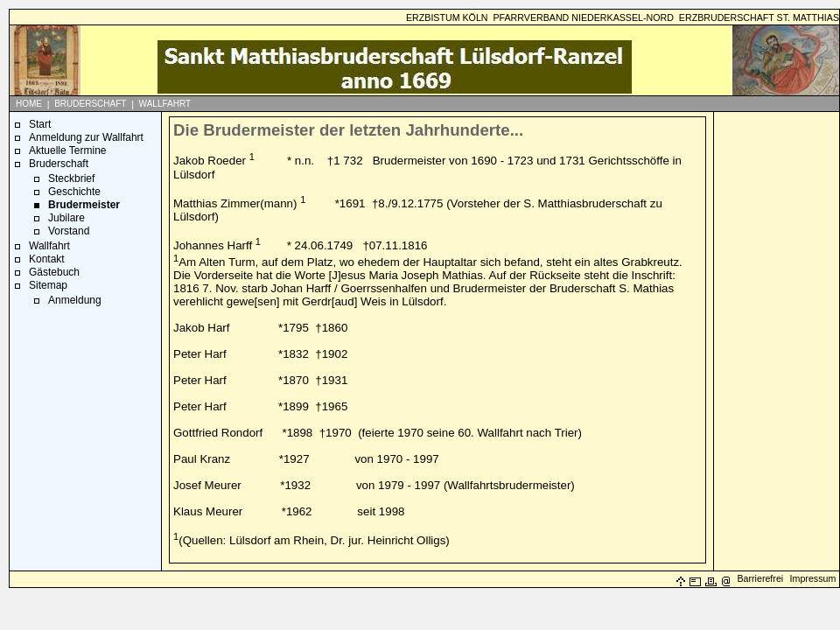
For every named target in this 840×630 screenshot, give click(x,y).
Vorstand (69, 231)
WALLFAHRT (165, 104)
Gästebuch (54, 272)
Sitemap (48, 285)
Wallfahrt (49, 246)
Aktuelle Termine (68, 150)
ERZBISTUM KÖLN (447, 17)
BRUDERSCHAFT (90, 104)
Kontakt (47, 259)
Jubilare (66, 218)
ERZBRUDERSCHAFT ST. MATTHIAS (759, 17)
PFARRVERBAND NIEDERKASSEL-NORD (583, 17)
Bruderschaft (59, 164)
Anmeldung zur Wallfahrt (86, 137)
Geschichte (74, 192)
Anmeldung (75, 300)
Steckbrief (71, 178)
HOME (29, 104)
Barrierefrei (760, 578)
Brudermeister (84, 205)
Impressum (813, 578)
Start (40, 124)
